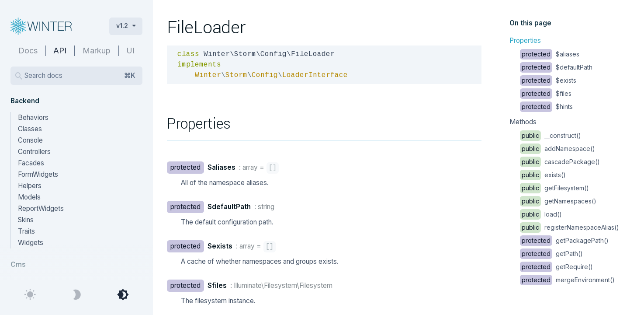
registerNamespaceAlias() (570, 227)
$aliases (550, 54)
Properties (525, 40)
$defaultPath (556, 67)
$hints (546, 107)
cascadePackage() (560, 162)
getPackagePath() (564, 240)
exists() (543, 175)
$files (546, 93)
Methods (523, 122)
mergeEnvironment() (567, 280)
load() (541, 214)
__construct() (551, 135)
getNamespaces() (558, 201)
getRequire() (556, 267)
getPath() (551, 254)
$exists (548, 80)
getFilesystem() (554, 188)
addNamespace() (557, 149)
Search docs (80, 76)
